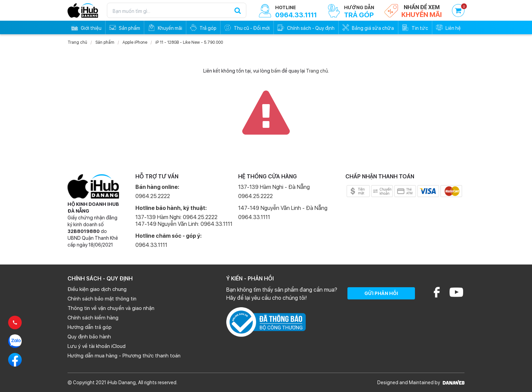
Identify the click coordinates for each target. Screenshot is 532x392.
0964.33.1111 (151, 245)
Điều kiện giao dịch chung (97, 289)
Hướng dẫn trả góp (90, 327)
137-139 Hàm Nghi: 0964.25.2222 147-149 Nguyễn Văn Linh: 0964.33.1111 (184, 221)
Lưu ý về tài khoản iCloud (97, 346)
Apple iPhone (135, 42)
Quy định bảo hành (89, 337)
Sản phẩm (105, 42)
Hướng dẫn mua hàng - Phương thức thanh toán (124, 356)
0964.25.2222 (153, 196)
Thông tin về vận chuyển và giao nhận (111, 308)
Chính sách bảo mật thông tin (102, 299)
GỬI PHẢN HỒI (381, 293)
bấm (276, 71)
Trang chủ (77, 42)
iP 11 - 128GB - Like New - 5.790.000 (189, 42)
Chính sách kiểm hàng (93, 318)
